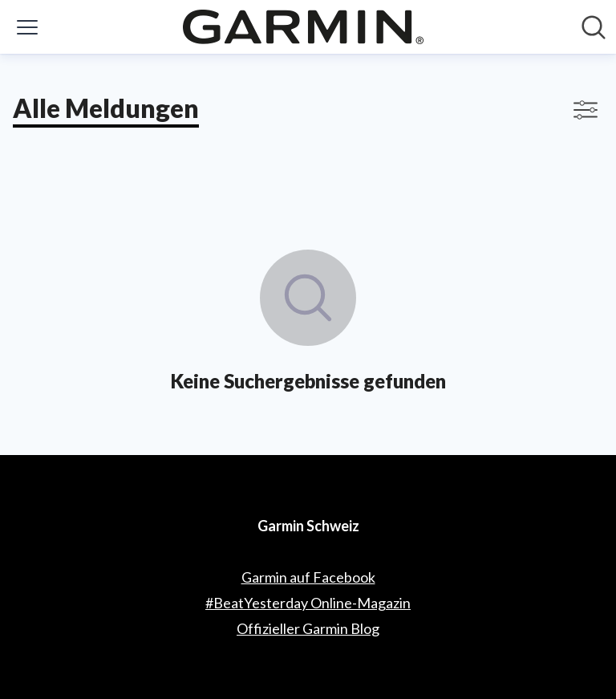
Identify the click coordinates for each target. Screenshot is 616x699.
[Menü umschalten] (27, 27)
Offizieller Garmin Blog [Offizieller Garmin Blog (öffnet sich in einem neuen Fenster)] (308, 628)
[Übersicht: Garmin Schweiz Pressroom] (303, 27)
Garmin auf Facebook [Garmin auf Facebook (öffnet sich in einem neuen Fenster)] (308, 577)
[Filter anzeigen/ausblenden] (586, 110)
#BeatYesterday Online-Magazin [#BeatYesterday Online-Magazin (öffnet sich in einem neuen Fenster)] (308, 603)
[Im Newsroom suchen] (594, 27)
